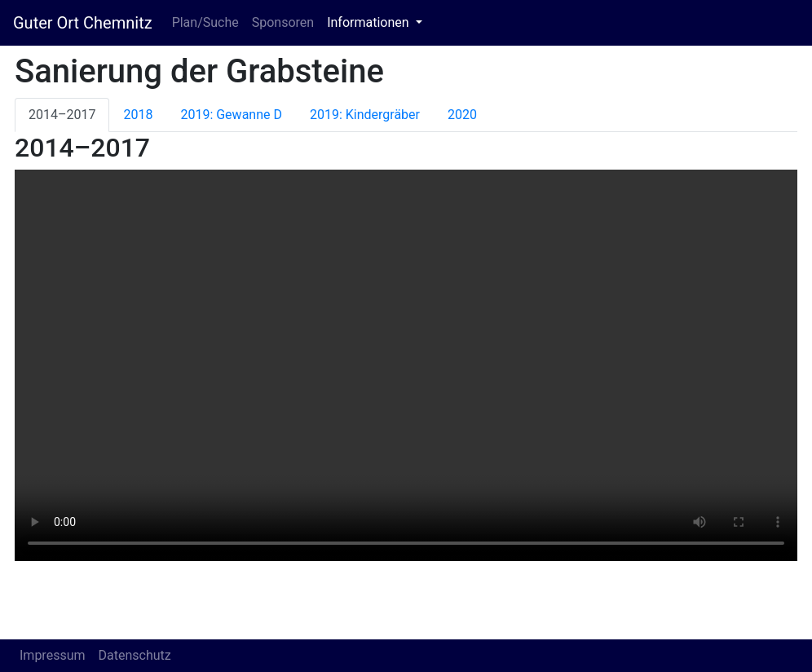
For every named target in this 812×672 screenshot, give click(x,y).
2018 (138, 115)
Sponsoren (283, 22)
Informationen (369, 22)
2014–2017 (62, 115)
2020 (462, 115)
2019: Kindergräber (365, 115)
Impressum (53, 655)
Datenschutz (135, 655)
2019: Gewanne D (231, 115)
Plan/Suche (205, 22)
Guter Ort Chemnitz (83, 23)
